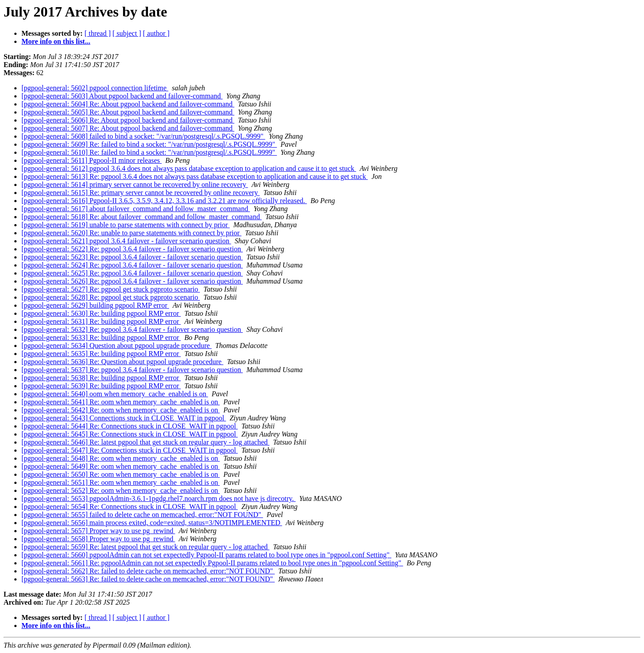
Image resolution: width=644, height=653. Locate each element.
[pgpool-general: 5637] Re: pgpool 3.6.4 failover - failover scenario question (132, 370)
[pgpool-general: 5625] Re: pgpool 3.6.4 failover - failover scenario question (132, 273)
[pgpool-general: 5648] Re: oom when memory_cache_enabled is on (121, 458)
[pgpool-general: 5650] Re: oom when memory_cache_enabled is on (121, 474)
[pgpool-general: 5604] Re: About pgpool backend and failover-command (128, 104)
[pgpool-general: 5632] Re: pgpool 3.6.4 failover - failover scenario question (132, 329)
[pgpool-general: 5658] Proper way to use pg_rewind (98, 539)
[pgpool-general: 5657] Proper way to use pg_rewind (98, 531)
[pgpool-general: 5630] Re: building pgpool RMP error (101, 313)
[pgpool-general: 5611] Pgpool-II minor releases (92, 160)
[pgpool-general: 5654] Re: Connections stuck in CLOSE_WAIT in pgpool (130, 507)
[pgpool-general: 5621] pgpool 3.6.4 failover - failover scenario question (126, 241)
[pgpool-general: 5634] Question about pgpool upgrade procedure (117, 346)
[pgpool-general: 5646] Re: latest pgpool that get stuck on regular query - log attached (146, 442)
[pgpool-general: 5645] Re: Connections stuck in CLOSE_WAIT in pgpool (130, 434)
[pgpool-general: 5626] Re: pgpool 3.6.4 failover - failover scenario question (132, 281)
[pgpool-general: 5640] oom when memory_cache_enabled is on (115, 394)
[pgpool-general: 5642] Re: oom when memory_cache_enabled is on (121, 410)
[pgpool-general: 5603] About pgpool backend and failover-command (122, 96)
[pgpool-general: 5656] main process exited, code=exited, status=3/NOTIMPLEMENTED (152, 523)
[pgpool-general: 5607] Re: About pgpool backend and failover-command (128, 128)
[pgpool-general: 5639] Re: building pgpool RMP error (101, 386)
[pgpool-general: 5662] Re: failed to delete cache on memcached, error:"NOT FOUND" (148, 571)
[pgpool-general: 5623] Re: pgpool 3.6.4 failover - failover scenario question (132, 257)
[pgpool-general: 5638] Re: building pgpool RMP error (101, 378)
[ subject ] (127, 33)
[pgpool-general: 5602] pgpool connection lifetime (95, 88)
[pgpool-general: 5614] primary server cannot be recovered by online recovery (135, 184)
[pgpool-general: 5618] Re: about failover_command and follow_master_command (142, 217)
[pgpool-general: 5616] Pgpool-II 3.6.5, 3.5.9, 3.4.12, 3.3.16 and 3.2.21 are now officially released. (164, 201)
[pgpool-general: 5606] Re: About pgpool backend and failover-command (128, 120)
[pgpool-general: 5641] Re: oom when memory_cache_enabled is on (121, 402)
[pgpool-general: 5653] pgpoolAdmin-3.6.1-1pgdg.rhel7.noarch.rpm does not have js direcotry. (159, 498)
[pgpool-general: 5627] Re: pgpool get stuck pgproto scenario (111, 289)
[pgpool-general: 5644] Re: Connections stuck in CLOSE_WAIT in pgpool (130, 426)
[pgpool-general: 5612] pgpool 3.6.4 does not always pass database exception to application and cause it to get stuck (189, 168)
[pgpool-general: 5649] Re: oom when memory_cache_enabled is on (121, 466)
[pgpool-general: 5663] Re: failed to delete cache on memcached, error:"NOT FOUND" (148, 579)
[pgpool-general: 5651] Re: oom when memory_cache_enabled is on (121, 482)
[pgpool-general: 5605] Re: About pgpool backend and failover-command (128, 112)
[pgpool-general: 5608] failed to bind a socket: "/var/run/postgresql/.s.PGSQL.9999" (143, 136)
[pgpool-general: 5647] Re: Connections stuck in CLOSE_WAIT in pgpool (130, 450)
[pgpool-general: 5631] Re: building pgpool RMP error (101, 321)
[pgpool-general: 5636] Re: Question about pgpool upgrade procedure (122, 362)
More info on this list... (56, 41)
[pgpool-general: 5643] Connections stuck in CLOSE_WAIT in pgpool (124, 418)
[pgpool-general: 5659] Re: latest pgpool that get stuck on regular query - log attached (146, 547)
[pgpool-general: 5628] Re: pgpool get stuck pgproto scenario (111, 297)
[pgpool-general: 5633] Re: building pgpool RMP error (101, 337)
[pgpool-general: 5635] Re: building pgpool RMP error (101, 354)
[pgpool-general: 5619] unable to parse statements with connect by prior (126, 225)
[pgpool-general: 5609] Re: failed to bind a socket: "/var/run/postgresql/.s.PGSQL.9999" (149, 144)
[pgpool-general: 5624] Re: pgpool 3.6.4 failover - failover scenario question (132, 265)
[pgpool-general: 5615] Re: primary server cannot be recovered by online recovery (141, 193)
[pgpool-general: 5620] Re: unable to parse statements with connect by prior (131, 233)
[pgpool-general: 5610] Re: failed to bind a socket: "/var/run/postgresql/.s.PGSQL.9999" (149, 152)
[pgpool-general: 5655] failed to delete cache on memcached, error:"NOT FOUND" (142, 515)
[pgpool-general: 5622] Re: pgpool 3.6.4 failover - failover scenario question (132, 249)
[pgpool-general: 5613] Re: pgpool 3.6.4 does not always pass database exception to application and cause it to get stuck (195, 176)
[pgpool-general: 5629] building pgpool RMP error (95, 305)
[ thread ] (98, 33)
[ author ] (157, 33)
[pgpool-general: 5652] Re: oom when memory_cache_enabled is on (121, 490)
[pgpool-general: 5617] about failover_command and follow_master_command (136, 209)
